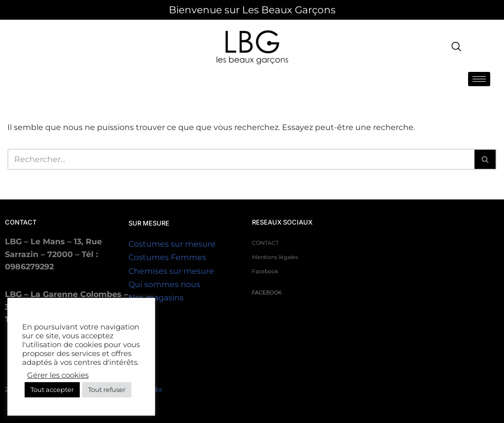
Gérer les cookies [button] (58, 375)
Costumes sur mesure (172, 244)
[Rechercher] (486, 159)
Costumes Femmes (167, 257)
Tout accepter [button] (52, 390)
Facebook (265, 271)
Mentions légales (275, 257)
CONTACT (265, 243)
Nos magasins (156, 298)
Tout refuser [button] (107, 390)
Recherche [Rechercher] (241, 159)
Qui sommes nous (164, 284)
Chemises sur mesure (171, 271)
